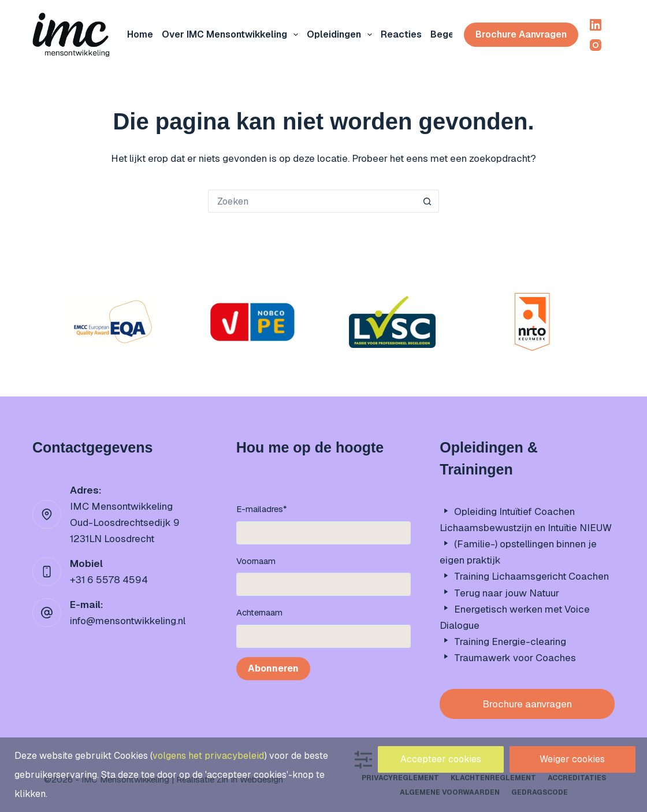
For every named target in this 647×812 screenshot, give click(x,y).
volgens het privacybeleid (208, 756)
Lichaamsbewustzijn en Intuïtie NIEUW (526, 528)
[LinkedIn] (596, 25)
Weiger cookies (572, 759)
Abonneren (273, 668)
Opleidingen (342, 35)
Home (140, 34)
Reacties (401, 34)
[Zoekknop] (427, 201)
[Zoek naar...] (312, 201)
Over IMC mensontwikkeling (232, 35)
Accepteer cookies (441, 759)
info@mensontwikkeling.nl (128, 621)
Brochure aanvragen (521, 34)
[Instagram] (596, 45)
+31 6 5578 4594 (109, 580)
